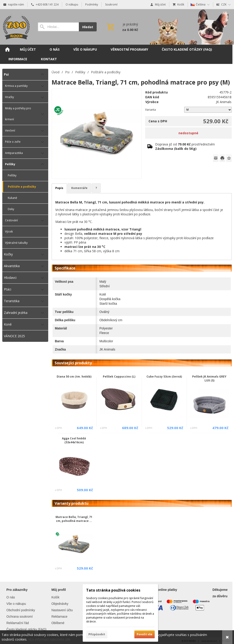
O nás (11, 597)
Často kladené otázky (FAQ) (26, 629)
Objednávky (60, 604)
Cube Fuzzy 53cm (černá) (164, 377)
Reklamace (59, 617)
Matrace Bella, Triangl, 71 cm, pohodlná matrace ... (74, 519)
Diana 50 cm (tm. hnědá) (74, 377)
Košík (55, 597)
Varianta (150, 110)
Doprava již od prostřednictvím (185, 146)
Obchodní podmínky (21, 610)
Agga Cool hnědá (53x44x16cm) (74, 440)
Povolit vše (145, 634)
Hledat (88, 27)
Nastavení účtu (62, 610)
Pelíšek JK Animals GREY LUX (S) (209, 378)
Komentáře (79, 188)
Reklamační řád (18, 623)
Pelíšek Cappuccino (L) (119, 377)
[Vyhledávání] (58, 27)
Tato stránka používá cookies (113, 590)
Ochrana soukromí (20, 617)
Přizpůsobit (97, 634)
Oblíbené (58, 623)
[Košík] (122, 27)
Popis (59, 188)
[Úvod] (15, 27)
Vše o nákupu (16, 604)
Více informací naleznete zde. (50, 639)
